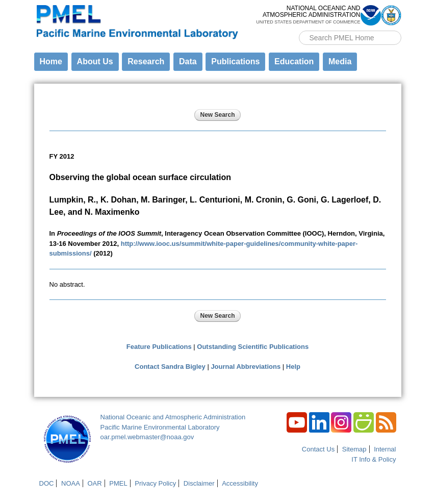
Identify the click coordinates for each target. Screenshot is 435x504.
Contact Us (318, 449)
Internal (385, 449)
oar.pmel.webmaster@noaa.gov (147, 437)
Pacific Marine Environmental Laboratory (160, 427)
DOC (47, 483)
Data (188, 61)
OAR (94, 483)
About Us (95, 61)
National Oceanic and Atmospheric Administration (173, 417)
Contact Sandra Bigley (170, 367)
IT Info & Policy (374, 459)
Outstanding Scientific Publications (253, 347)
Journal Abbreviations (246, 367)
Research (146, 61)
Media (340, 61)
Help (293, 367)
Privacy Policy (155, 483)
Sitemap (354, 449)
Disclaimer (199, 483)
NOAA (71, 483)
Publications (235, 61)
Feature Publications (159, 347)
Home (51, 61)
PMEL (118, 483)
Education (294, 61)
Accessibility (240, 483)
